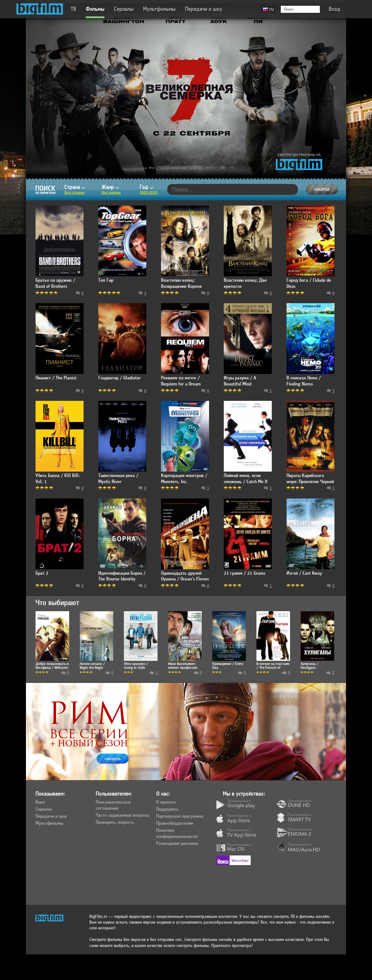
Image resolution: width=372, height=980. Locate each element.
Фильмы (95, 9)
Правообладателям (175, 823)
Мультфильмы (159, 9)
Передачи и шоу (204, 9)
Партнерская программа (180, 816)
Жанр (110, 187)
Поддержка (167, 809)
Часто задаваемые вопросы (122, 815)
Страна (75, 187)
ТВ (73, 9)
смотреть (113, 759)
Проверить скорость (115, 822)
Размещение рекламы (177, 844)
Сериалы (124, 9)
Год (146, 187)
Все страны (74, 192)
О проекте (166, 802)
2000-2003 (149, 192)
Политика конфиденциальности (177, 834)
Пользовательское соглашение (113, 805)
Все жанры (111, 192)
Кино (40, 802)
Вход (335, 9)
